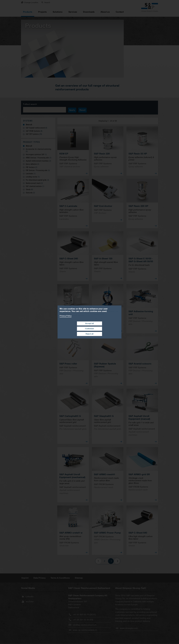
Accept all (89, 323)
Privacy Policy (66, 316)
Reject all (89, 334)
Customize (89, 329)
